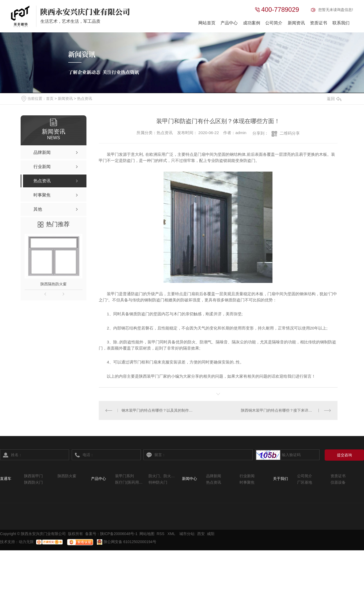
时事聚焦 (247, 482)
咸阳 (211, 534)
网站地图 (147, 534)
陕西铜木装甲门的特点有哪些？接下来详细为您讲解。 (286, 410)
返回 (334, 99)
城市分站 (187, 534)
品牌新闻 (214, 476)
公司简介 (274, 23)
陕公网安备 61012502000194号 (127, 542)
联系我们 (341, 23)
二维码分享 (290, 133)
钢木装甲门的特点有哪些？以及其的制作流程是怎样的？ (159, 410)
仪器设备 (338, 482)
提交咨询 (344, 455)
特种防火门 (158, 482)
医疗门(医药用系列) (129, 482)
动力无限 (26, 542)
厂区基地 (305, 482)
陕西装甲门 (33, 476)
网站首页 (207, 23)
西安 (201, 534)
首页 (50, 98)
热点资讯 (85, 98)
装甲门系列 (124, 476)
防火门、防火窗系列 (163, 476)
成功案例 (252, 23)
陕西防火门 (33, 482)
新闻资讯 (296, 23)
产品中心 (229, 23)
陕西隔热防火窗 (54, 284)
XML (172, 534)
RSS (161, 534)
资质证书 (318, 23)
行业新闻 (247, 476)
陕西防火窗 (67, 476)
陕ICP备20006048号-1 (119, 534)
